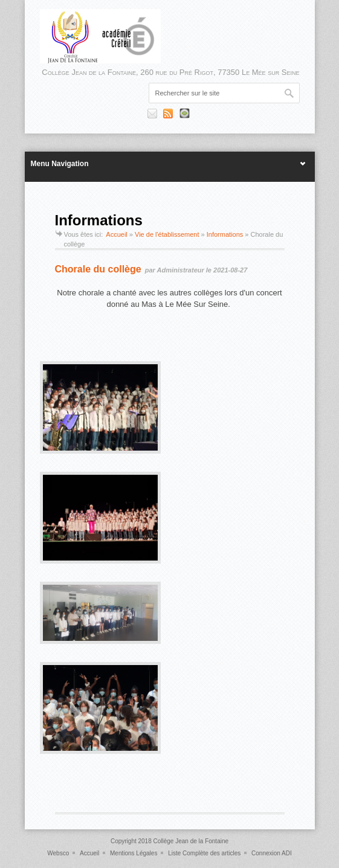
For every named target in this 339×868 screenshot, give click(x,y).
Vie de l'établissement (167, 234)
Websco (58, 853)
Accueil (116, 234)
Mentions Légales (134, 853)
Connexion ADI (272, 853)
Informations (225, 234)
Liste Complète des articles (204, 853)
